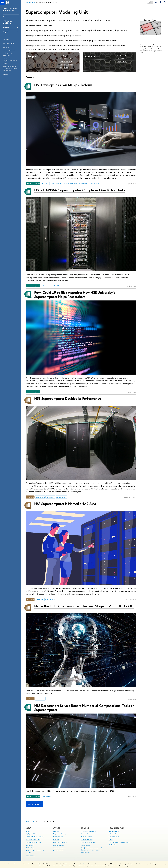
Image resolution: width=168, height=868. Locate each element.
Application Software (67, 65)
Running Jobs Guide (66, 61)
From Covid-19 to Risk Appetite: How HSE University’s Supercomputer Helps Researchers (75, 295)
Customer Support (151, 20)
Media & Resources (117, 828)
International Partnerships (33, 842)
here (85, 864)
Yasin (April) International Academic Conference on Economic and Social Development (92, 850)
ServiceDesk (64, 67)
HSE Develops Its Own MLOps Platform (63, 85)
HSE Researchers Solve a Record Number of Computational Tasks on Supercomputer (84, 708)
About (29, 828)
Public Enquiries (30, 856)
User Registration (65, 56)
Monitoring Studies (87, 839)
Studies (57, 828)
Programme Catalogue (60, 834)
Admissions (57, 831)
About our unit (121, 56)
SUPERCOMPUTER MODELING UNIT (10, 10)
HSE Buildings (30, 848)
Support (5, 74)
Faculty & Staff (30, 845)
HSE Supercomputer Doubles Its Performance (68, 398)
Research (85, 828)
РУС (149, 2)
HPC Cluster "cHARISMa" (7, 22)
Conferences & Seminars (88, 842)
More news (35, 804)
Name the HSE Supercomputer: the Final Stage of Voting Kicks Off (84, 606)
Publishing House (114, 837)
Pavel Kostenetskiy (8, 43)
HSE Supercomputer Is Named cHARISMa (65, 504)
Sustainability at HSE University (35, 837)
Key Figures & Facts (31, 834)
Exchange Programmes (60, 842)
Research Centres (86, 834)
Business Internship (59, 851)
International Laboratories (89, 831)
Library (111, 839)
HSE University (30, 822)
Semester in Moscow (60, 848)
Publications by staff (114, 831)
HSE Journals (112, 834)
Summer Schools (58, 845)
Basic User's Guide (66, 59)
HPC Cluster (121, 59)
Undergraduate (58, 837)
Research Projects (86, 837)
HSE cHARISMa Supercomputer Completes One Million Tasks (80, 190)
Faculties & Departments (33, 839)
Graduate (56, 839)
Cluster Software (122, 61)
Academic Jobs (86, 845)
